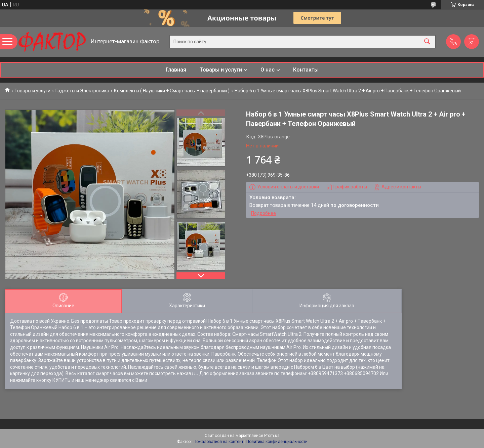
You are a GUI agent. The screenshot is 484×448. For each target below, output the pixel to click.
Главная (176, 70)
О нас (268, 70)
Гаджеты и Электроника (82, 91)
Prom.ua (272, 436)
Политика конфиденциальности (277, 442)
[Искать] (427, 42)
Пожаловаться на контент (218, 442)
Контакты (306, 70)
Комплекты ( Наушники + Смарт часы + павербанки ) (172, 91)
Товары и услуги (221, 70)
